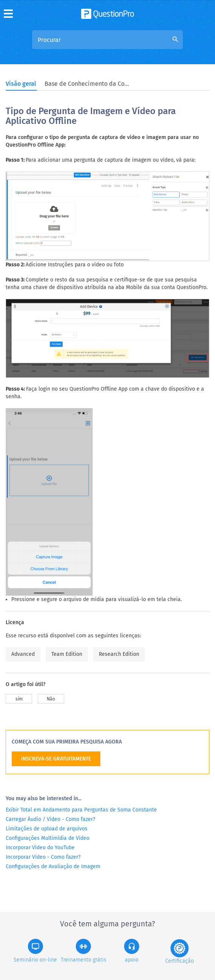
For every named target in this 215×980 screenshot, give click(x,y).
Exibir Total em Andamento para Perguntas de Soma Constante (81, 810)
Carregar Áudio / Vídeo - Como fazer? (50, 819)
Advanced (23, 654)
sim (19, 699)
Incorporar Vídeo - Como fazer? (43, 857)
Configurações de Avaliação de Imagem (53, 866)
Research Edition (119, 654)
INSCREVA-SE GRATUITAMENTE (56, 759)
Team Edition (67, 654)
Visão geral (21, 84)
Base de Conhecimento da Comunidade (88, 84)
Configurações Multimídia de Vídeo (48, 838)
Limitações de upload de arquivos (47, 829)
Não (51, 699)
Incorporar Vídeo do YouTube (40, 848)
